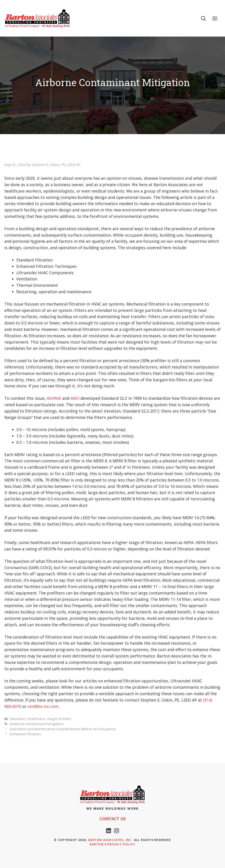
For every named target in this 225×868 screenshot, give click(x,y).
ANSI (75, 398)
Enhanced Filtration (25, 734)
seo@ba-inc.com (43, 706)
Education (18, 719)
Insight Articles (59, 719)
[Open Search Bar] (203, 18)
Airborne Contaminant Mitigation (37, 724)
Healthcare (36, 719)
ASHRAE (54, 398)
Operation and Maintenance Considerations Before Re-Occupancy (63, 729)
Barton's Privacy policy (112, 844)
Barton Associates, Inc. (110, 840)
